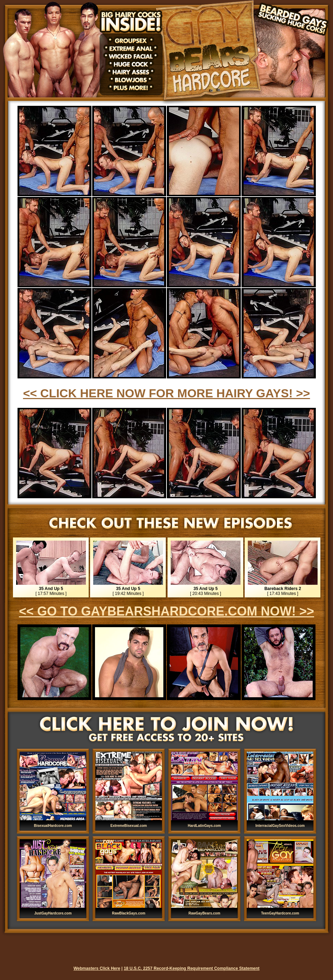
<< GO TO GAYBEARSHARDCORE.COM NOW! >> (166, 611)
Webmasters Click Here (97, 968)
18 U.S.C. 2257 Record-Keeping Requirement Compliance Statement (192, 968)
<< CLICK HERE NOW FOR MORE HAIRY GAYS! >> (167, 393)
